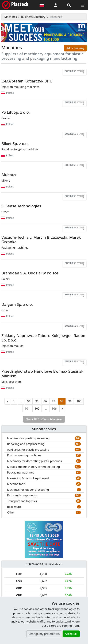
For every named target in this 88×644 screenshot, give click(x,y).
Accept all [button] (71, 634)
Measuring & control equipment (28, 478)
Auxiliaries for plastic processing (28, 450)
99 (70, 401)
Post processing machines (24, 455)
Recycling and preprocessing (26, 444)
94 (29, 401)
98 (62, 401)
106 (54, 409)
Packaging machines (21, 472)
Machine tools (16, 484)
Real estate (14, 507)
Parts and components (22, 495)
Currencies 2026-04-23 (44, 564)
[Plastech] (15, 5)
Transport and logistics (22, 501)
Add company (75, 48)
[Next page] (62, 409)
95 (37, 401)
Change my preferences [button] (44, 634)
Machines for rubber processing (28, 490)
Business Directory (33, 17)
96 (45, 401)
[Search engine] (69, 5)
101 (27, 409)
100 (79, 401)
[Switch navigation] (83, 5)
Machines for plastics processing (28, 438)
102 (37, 409)
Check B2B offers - (44, 419)
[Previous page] (7, 401)
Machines (11, 17)
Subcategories (44, 429)
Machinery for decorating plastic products (34, 461)
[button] (56, 5)
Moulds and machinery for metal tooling (33, 467)
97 (53, 401)
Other (11, 512)
